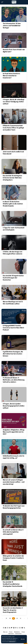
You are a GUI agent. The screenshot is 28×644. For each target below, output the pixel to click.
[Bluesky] (22, 628)
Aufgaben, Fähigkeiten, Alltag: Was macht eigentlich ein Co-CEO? (14, 432)
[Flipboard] (12, 628)
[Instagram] (8, 628)
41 (20, 618)
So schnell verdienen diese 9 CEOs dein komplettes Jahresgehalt (13, 532)
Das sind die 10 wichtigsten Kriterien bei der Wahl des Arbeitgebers (12, 178)
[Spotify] (14, 628)
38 (10, 618)
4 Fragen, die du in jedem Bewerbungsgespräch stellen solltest (14, 406)
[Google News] (5, 628)
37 (6, 618)
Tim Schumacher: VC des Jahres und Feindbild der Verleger (12, 26)
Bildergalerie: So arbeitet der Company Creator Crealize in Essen (13, 558)
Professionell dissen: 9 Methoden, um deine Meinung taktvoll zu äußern (14, 380)
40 (17, 618)
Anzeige (6, 123)
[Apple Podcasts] (16, 628)
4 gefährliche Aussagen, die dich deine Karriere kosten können (13, 354)
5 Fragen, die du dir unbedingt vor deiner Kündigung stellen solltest (14, 102)
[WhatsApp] (18, 628)
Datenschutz (12, 642)
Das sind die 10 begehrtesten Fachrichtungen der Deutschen (13, 278)
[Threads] (20, 628)
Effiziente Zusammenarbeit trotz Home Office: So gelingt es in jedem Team (13, 128)
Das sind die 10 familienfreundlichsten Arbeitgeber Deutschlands (13, 584)
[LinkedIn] (10, 628)
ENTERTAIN (6, 375)
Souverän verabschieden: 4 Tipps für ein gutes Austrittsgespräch (13, 610)
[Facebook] (3, 628)
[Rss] (24, 628)
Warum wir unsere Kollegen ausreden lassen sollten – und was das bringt (14, 482)
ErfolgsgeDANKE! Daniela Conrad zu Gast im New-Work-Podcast (14, 328)
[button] (23, 639)
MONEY (5, 21)
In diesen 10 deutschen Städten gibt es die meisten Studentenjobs (13, 204)
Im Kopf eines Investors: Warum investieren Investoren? (11, 76)
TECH (11, 123)
